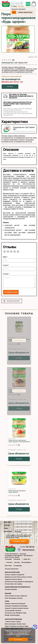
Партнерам (17, 559)
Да (14, 12)
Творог (24, 624)
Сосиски (29, 577)
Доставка (17, 562)
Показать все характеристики (12, 76)
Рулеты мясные (22, 577)
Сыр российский (10, 610)
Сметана (19, 624)
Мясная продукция (12, 572)
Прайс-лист (27, 559)
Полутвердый (23, 606)
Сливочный (14, 604)
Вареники (14, 589)
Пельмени (8, 589)
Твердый (7, 608)
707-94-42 (27, 547)
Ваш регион (8, 531)
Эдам (25, 613)
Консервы (20, 598)
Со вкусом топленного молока (19, 608)
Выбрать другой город (25, 12)
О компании (8, 559)
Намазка (20, 584)
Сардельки (8, 579)
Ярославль (21, 6)
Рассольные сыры (10, 613)
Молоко (22, 626)
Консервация (12, 598)
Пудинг (7, 626)
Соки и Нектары (10, 596)
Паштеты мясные (17, 579)
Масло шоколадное (10, 624)
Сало (15, 584)
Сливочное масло (10, 622)
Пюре (6, 598)
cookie (11, 633)
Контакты (10, 562)
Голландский (15, 606)
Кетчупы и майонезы (21, 596)
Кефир (26, 626)
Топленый (8, 606)
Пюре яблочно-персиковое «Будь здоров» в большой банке (19, 441)
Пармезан (8, 604)
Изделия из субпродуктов (25, 582)
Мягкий (7, 615)
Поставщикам (18, 566)
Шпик (12, 584)
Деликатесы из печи (11, 577)
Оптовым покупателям (12, 569)
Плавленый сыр (14, 626)
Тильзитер (18, 610)
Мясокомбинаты (26, 562)
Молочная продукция (13, 619)
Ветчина (7, 584)
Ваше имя (7, 522)
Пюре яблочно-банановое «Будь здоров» (17, 491)
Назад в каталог (13, 301)
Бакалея (8, 593)
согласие (12, 535)
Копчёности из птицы (11, 582)
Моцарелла (19, 613)
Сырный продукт (15, 615)
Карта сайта (8, 566)
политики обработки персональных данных (18, 537)
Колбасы (7, 575)
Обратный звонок (28, 550)
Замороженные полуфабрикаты (17, 587)
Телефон (7, 525)
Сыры (7, 601)
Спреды (18, 622)
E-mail (6, 528)
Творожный (22, 604)
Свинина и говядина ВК (17, 575)
